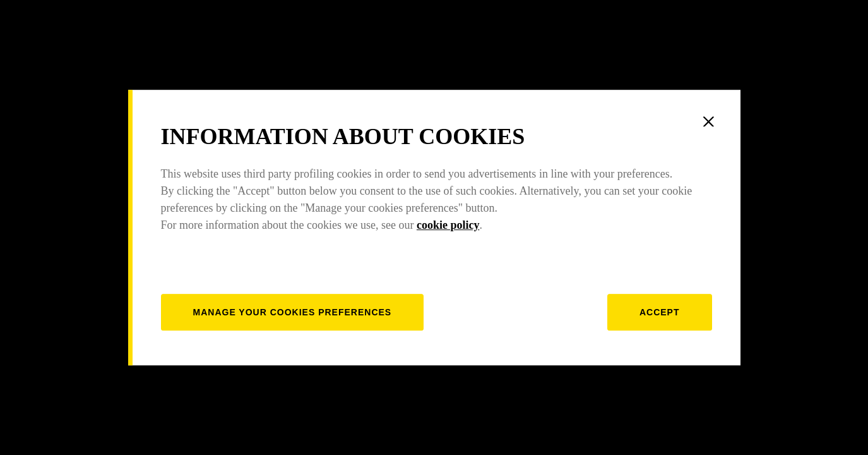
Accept (660, 312)
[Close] (709, 121)
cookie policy (448, 225)
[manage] (293, 312)
